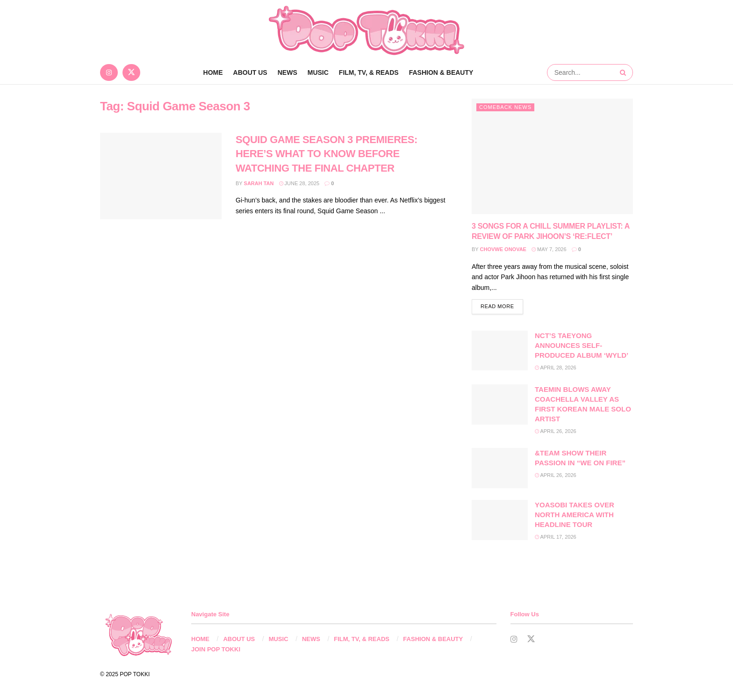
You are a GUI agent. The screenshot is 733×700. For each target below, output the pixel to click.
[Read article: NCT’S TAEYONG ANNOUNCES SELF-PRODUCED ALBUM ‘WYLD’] (500, 351)
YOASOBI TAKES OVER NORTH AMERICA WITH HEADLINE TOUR (575, 515)
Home (213, 72)
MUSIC (318, 72)
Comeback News (505, 107)
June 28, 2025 (299, 183)
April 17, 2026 (556, 537)
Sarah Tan (259, 183)
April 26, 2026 (556, 432)
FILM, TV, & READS (369, 72)
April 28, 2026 (556, 368)
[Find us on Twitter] (131, 72)
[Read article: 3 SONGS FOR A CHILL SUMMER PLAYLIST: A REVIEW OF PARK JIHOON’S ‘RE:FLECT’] (552, 156)
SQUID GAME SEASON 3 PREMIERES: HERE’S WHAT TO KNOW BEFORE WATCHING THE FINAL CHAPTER (327, 154)
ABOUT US (250, 72)
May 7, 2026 (549, 249)
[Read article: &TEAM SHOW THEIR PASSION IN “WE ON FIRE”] (500, 469)
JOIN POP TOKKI (216, 650)
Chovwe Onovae (503, 249)
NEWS (287, 72)
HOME (200, 639)
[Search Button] (624, 72)
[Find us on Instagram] (109, 72)
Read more (502, 306)
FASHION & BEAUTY (441, 72)
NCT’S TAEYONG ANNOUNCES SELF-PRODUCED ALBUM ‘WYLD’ (582, 346)
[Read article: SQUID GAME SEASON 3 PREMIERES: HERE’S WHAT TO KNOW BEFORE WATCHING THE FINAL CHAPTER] (161, 176)
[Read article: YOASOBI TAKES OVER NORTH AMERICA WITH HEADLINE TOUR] (500, 520)
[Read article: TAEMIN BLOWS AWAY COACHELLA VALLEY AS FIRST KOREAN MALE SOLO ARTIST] (500, 405)
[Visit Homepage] (366, 30)
